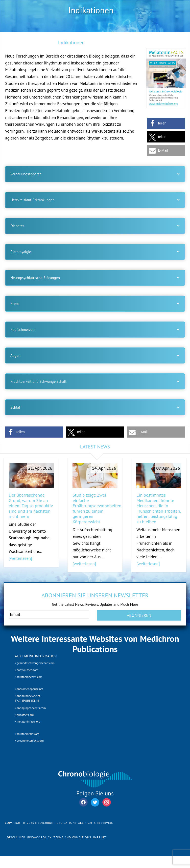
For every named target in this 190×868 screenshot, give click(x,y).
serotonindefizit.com (29, 677)
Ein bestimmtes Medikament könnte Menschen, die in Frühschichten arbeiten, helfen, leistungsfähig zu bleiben (158, 508)
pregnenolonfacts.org (29, 740)
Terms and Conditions (72, 837)
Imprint (99, 837)
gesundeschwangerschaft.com (35, 663)
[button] (166, 123)
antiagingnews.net (27, 696)
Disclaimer (16, 837)
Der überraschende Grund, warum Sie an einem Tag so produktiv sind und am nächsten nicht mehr (31, 506)
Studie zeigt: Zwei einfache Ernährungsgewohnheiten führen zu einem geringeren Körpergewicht (97, 508)
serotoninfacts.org (27, 734)
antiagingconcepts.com (30, 708)
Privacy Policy (39, 837)
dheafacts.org (24, 715)
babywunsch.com (26, 670)
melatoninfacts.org (28, 721)
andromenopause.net (29, 689)
